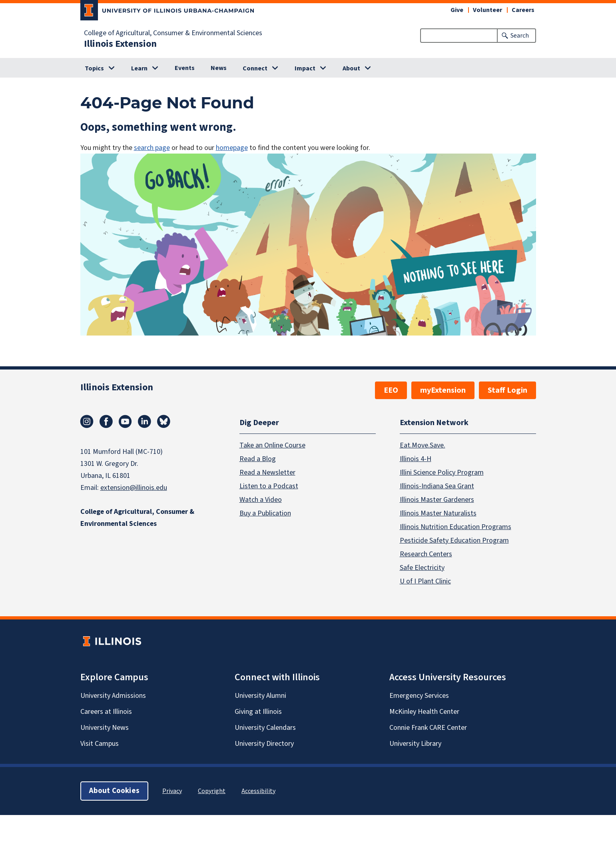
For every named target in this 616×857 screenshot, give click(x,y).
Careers (523, 10)
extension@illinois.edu (134, 488)
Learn (139, 68)
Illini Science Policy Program (442, 472)
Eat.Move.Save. (423, 445)
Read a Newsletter (267, 472)
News (219, 68)
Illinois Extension (120, 44)
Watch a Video (261, 500)
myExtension (443, 390)
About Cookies (114, 791)
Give (457, 10)
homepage (232, 148)
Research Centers (426, 554)
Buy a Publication (265, 513)
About (351, 68)
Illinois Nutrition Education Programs (456, 527)
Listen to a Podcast (269, 486)
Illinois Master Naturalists (438, 513)
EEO (391, 390)
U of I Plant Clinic (425, 581)
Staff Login (507, 390)
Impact (305, 68)
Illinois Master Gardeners (437, 500)
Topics (94, 68)
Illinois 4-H (416, 459)
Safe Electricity (422, 568)
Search (520, 36)
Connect (255, 68)
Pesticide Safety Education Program (454, 540)
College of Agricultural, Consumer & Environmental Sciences (173, 33)
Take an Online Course (272, 445)
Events (185, 68)
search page (152, 148)
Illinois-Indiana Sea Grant (437, 486)
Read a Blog (258, 459)
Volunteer (487, 10)
